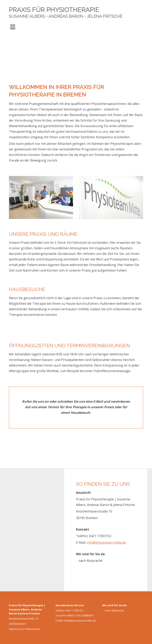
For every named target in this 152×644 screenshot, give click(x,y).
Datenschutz (33, 629)
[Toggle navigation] (13, 27)
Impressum (16, 629)
